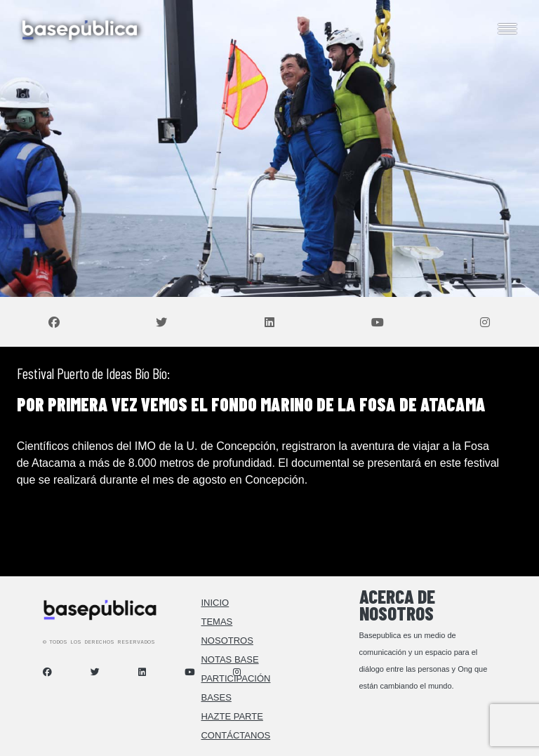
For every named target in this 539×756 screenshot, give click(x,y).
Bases (216, 697)
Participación (235, 678)
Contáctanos (235, 735)
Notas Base (229, 659)
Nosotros (227, 641)
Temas (217, 622)
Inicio (215, 603)
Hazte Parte (232, 716)
